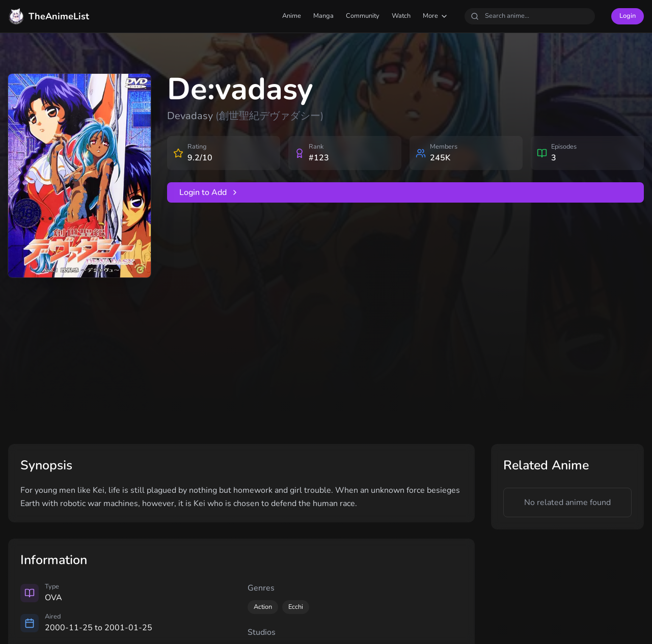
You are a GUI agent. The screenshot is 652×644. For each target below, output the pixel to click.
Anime (292, 16)
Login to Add (209, 192)
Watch (401, 16)
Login (628, 16)
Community (363, 16)
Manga (323, 16)
